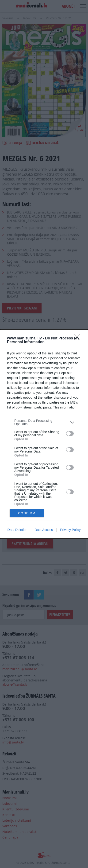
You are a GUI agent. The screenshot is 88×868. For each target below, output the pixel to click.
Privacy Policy (70, 530)
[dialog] (44, 434)
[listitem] (44, 422)
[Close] (79, 338)
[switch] (70, 434)
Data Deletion (17, 530)
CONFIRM (27, 513)
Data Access (44, 530)
